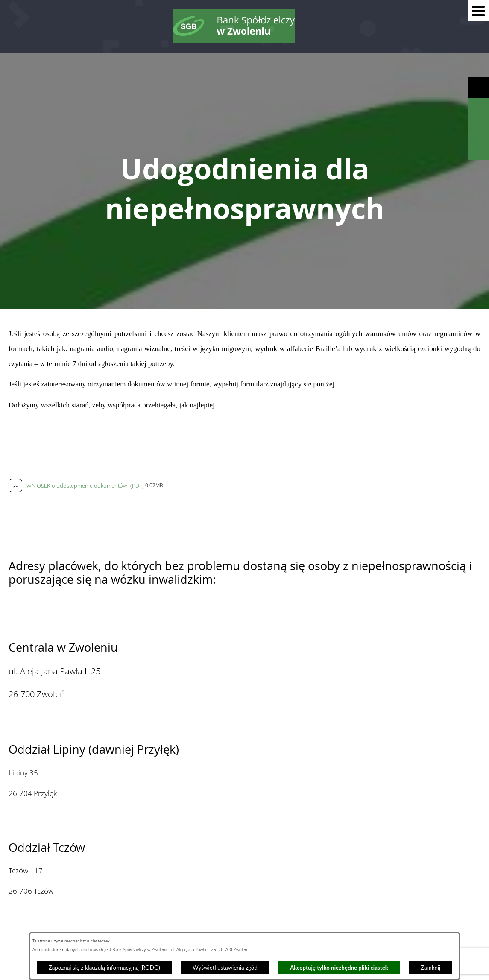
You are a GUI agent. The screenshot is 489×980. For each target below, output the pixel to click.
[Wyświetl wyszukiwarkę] (479, 108)
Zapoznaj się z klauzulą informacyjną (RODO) (104, 968)
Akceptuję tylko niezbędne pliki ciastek (339, 968)
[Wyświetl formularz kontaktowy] (479, 150)
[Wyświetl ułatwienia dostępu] (479, 87)
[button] (478, 11)
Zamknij (430, 968)
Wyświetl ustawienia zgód (225, 968)
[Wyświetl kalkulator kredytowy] (479, 129)
